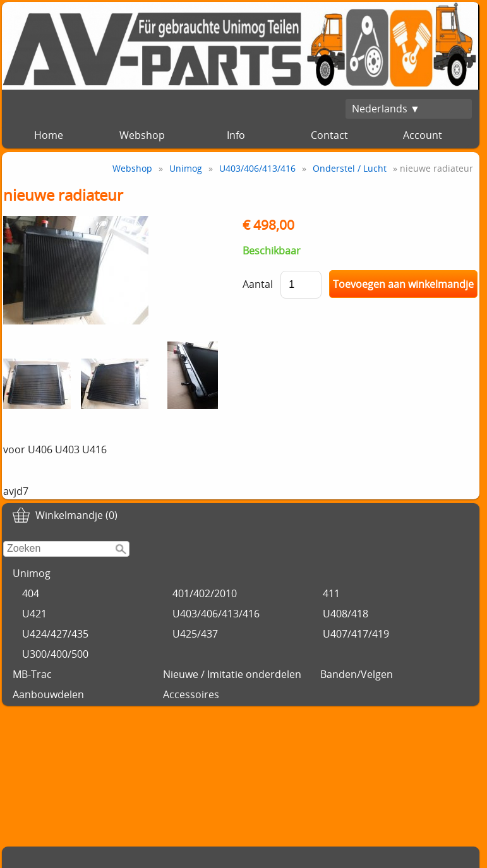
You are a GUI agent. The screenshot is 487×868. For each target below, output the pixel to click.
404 (31, 593)
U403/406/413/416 (216, 614)
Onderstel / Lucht (350, 168)
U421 (34, 614)
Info (236, 135)
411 (331, 593)
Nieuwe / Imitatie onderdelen (232, 674)
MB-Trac (32, 674)
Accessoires (191, 694)
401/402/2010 (205, 593)
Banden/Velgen (357, 674)
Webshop (142, 135)
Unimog (32, 573)
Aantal (258, 284)
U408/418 (346, 614)
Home (49, 135)
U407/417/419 (356, 634)
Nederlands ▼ (386, 109)
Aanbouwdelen (48, 694)
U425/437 (195, 634)
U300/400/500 (55, 654)
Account (423, 135)
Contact (329, 135)
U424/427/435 (55, 634)
